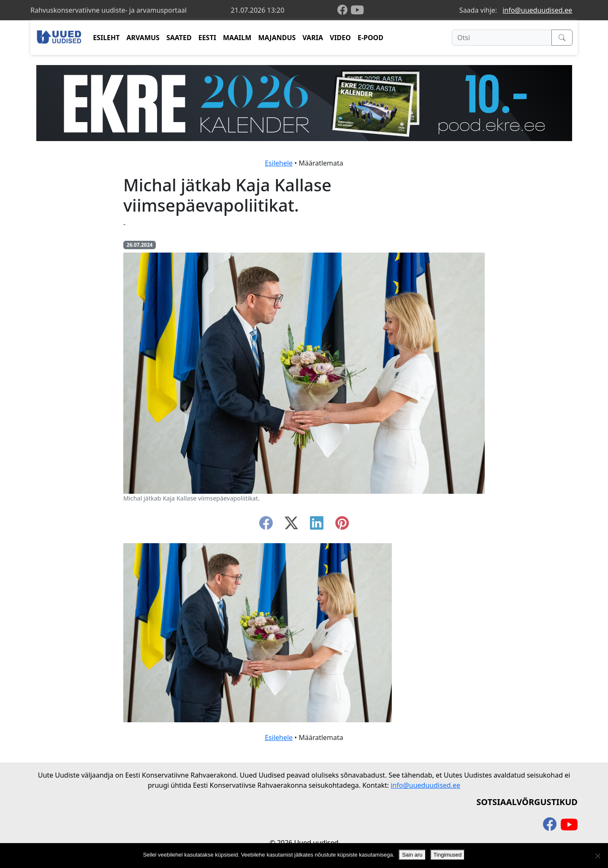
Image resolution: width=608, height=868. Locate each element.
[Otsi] (502, 38)
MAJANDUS (277, 38)
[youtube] (357, 10)
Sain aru (412, 855)
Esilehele (279, 163)
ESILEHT (106, 38)
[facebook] (344, 10)
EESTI (207, 38)
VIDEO (340, 38)
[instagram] (342, 525)
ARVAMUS (143, 38)
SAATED (179, 38)
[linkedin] (317, 525)
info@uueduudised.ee (537, 10)
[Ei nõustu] (597, 856)
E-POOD (370, 38)
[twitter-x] (291, 525)
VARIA (313, 38)
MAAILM (237, 38)
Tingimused (448, 855)
